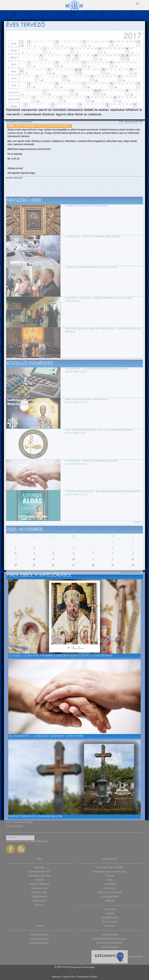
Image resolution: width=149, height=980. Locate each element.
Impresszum (75, 972)
